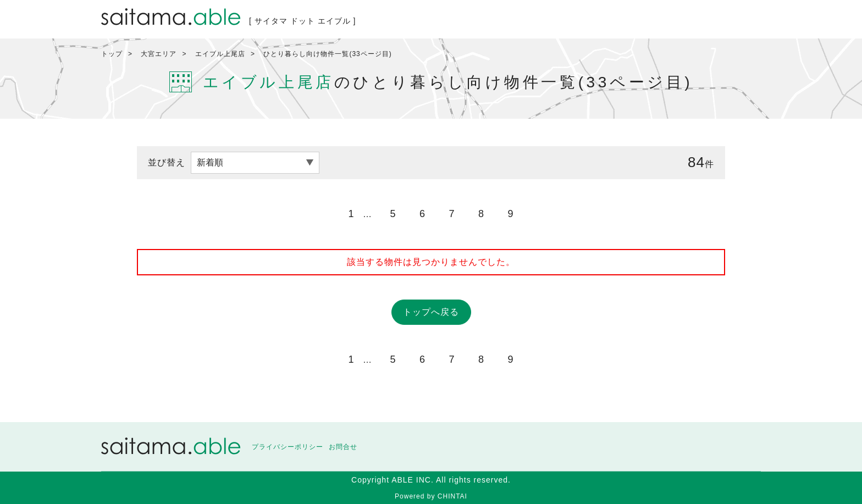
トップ (112, 54)
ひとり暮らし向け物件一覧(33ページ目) (327, 54)
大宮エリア (159, 54)
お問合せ (343, 447)
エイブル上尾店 (220, 54)
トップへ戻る (431, 312)
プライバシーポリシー (288, 447)
